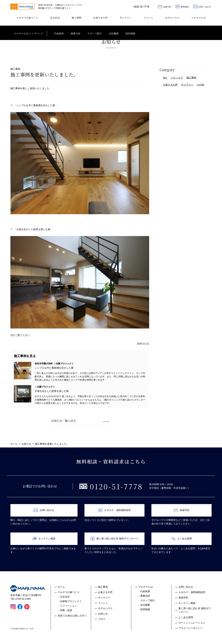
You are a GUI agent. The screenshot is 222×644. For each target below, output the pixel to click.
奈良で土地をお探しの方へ (72, 616)
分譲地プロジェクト (71, 601)
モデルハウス (172, 18)
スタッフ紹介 (148, 600)
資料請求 (182, 6)
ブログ (102, 619)
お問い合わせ (202, 6)
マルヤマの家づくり (27, 18)
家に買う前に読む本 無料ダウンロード (114, 539)
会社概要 (145, 605)
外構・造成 (66, 610)
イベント (148, 18)
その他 (200, 85)
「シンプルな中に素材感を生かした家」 (36, 105)
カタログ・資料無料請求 (114, 510)
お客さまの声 (100, 18)
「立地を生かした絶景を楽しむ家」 (33, 229)
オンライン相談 (44, 539)
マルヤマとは (198, 18)
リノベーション (68, 606)
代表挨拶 (145, 591)
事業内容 (145, 596)
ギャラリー (126, 18)
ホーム (61, 587)
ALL (165, 78)
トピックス (177, 78)
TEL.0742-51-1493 (21, 599)
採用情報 (145, 609)
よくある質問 (182, 539)
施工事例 (76, 18)
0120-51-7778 (141, 7)
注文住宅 (55, 18)
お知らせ (103, 614)
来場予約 (165, 6)
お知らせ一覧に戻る (64, 421)
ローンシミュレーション (192, 623)
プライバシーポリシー (191, 628)
